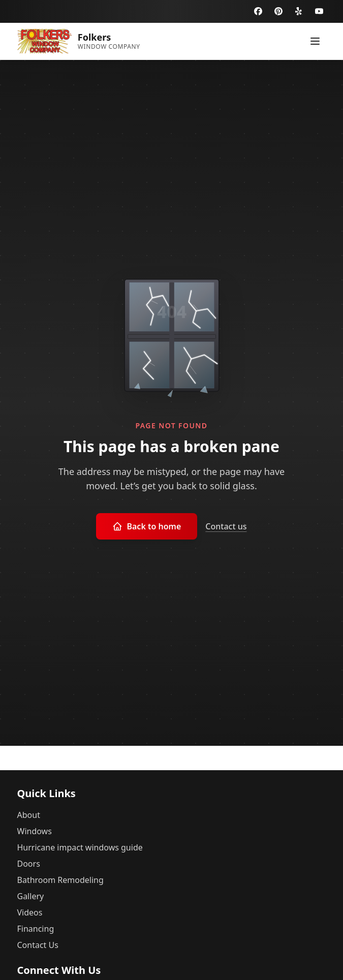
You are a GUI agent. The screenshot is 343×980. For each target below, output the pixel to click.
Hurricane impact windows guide (80, 847)
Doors (29, 864)
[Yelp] (299, 11)
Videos (30, 912)
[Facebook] (258, 11)
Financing (36, 929)
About (29, 815)
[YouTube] (319, 11)
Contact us (226, 526)
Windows (35, 831)
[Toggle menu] (315, 41)
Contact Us (38, 945)
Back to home (147, 526)
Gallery (31, 896)
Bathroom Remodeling (60, 880)
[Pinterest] (278, 11)
